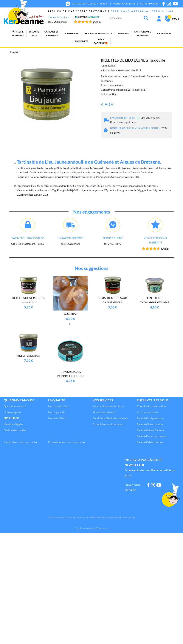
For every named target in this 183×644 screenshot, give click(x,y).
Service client (113, 238)
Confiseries (71, 34)
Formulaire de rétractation (108, 424)
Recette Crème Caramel (151, 430)
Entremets (82, 41)
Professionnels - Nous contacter (67, 442)
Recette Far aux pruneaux (152, 436)
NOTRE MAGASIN (149, 4)
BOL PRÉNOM (164, 34)
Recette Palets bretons (150, 442)
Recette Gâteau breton (150, 424)
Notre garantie (57, 412)
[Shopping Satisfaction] (87, 17)
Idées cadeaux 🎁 (101, 41)
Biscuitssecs (34, 34)
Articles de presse (147, 412)
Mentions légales (13, 424)
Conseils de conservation (151, 406)
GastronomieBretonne (142, 34)
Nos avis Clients (57, 418)
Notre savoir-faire (59, 406)
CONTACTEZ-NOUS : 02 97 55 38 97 (90, 4)
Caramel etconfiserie (51, 34)
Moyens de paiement (104, 412)
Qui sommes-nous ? (19, 400)
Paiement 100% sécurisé (28, 238)
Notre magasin (12, 412)
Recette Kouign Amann (150, 418)
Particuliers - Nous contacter (21, 442)
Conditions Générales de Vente (110, 418)
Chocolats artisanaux (98, 34)
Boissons (123, 34)
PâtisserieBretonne (18, 34)
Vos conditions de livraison (108, 406)
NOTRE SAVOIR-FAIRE (124, 4)
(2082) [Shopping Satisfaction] (97, 22)
